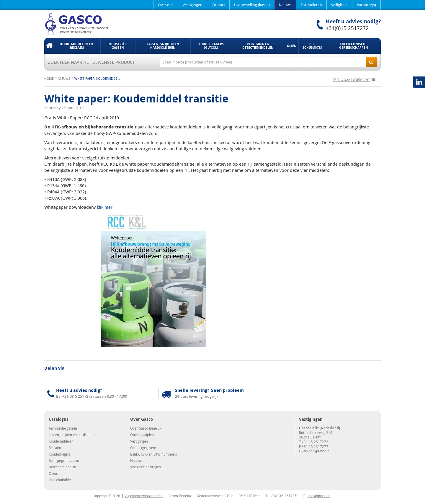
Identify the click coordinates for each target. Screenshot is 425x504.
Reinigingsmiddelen (64, 460)
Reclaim (55, 448)
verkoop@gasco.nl (316, 451)
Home (49, 46)
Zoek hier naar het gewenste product (91, 62)
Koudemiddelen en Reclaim (77, 46)
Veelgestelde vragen (146, 467)
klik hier (104, 207)
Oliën (292, 46)
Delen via (54, 368)
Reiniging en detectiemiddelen (258, 46)
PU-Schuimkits (312, 46)
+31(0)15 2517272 (347, 28)
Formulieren (311, 5)
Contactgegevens (143, 448)
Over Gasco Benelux (146, 428)
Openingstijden (142, 435)
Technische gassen (63, 428)
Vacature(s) (366, 5)
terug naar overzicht (351, 80)
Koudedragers (60, 454)
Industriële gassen (118, 46)
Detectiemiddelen (62, 467)
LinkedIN (419, 82)
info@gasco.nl (319, 496)
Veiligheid (339, 5)
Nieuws (285, 5)
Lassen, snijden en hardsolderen (163, 46)
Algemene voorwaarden (144, 496)
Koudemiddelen (61, 441)
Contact (218, 5)
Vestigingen (193, 5)
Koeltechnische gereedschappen (354, 46)
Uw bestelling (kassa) (252, 5)
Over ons (166, 5)
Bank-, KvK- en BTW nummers (153, 454)
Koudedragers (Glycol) (211, 46)
